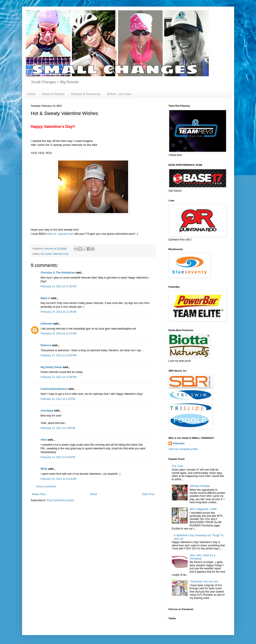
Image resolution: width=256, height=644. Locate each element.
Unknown (47, 324)
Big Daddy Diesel (51, 367)
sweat (48, 254)
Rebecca (46, 345)
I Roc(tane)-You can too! (204, 582)
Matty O (45, 298)
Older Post (148, 494)
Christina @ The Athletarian (58, 273)
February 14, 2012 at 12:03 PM (59, 355)
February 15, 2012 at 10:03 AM (59, 479)
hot (42, 254)
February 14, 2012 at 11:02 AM (59, 286)
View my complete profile (183, 449)
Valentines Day (61, 254)
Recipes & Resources (86, 94)
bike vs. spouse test (60, 234)
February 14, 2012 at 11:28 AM (59, 312)
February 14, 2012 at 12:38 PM (59, 377)
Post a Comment (46, 487)
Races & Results (53, 94)
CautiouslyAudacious (54, 389)
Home (31, 94)
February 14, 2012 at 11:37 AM (59, 333)
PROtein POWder (200, 486)
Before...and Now (119, 94)
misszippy (47, 411)
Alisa (44, 440)
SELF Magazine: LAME (203, 509)
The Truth (177, 466)
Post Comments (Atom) (60, 500)
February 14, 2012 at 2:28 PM (58, 428)
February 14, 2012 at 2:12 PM (58, 399)
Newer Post (39, 494)
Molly (44, 469)
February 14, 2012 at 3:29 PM (58, 457)
